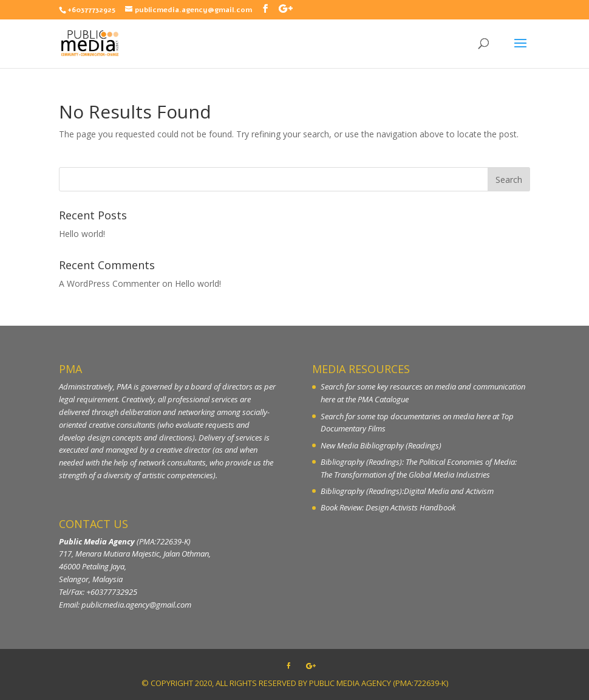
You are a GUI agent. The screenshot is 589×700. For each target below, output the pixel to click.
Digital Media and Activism (449, 491)
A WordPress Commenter (109, 283)
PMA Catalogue (383, 399)
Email (68, 605)
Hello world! (82, 234)
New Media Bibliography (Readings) (381, 445)
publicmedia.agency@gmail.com (136, 605)
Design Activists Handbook (410, 507)
